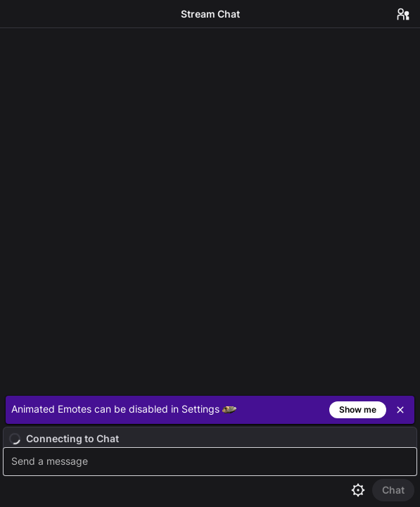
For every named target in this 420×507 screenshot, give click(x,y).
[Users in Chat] (403, 14)
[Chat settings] (358, 490)
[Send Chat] (393, 490)
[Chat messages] (210, 209)
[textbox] (212, 462)
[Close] (400, 410)
